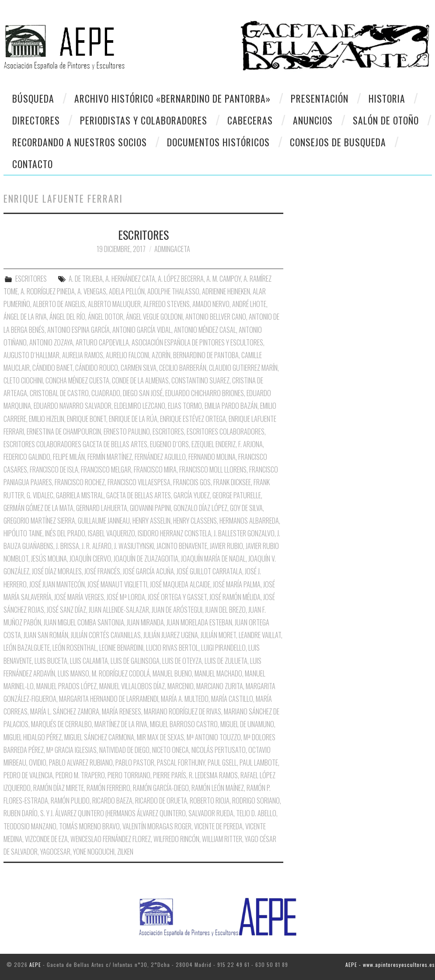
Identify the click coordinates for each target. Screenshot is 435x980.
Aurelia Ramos (83, 355)
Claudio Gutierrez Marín (243, 368)
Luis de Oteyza (182, 661)
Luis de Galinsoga (135, 661)
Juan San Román (46, 635)
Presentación (320, 98)
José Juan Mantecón (57, 584)
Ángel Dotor (106, 317)
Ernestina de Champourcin (64, 431)
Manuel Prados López (66, 686)
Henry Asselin (151, 521)
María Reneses (122, 711)
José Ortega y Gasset (177, 597)
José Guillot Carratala (209, 571)
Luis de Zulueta (226, 661)
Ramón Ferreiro (108, 788)
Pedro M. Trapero (80, 775)
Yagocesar (55, 852)
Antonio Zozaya (51, 342)
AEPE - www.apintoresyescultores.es (390, 964)
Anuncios (313, 120)
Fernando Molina (212, 457)
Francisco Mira (155, 469)
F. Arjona (251, 444)
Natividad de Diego (124, 750)
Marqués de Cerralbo (61, 724)
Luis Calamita (89, 661)
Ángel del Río (67, 317)
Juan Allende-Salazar (119, 610)
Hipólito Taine (23, 533)
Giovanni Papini (150, 508)
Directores (36, 120)
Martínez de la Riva (121, 724)
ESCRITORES (143, 235)
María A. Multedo (185, 699)
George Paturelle (237, 495)
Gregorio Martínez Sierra (39, 521)
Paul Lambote (259, 763)
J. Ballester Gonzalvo (244, 533)
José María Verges (79, 597)
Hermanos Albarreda (249, 521)
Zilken (125, 852)
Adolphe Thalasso (173, 291)
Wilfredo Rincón (176, 839)
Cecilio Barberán (183, 368)
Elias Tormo (185, 406)
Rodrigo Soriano (256, 801)
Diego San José (143, 393)
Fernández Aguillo (160, 457)
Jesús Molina (49, 559)
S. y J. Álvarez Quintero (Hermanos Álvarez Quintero (113, 813)
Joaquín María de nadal (213, 559)
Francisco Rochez (80, 482)
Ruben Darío (21, 813)
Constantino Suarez (200, 380)
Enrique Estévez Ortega (193, 419)
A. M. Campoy (224, 279)
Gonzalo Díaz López (200, 508)
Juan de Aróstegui (177, 610)
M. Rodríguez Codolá (121, 673)
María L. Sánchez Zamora (65, 711)
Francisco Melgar (106, 469)
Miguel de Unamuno (247, 724)
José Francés (102, 571)
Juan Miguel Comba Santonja (84, 622)
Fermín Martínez (110, 457)
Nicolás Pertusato (219, 750)
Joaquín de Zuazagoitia (146, 559)
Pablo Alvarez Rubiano (81, 763)
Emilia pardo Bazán (231, 406)
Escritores (168, 431)
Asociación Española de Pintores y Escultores (197, 342)
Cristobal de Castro (59, 393)
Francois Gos (192, 482)
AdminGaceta (172, 249)
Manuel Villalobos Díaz (132, 686)
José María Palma (237, 584)
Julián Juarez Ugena (171, 635)
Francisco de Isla (54, 469)
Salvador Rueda (211, 813)
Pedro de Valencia (28, 775)
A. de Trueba (86, 279)
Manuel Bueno (172, 673)
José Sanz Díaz (66, 610)
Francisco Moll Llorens (213, 469)
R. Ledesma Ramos (213, 775)
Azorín (161, 355)
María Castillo (232, 699)
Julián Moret (218, 635)
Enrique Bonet (87, 419)
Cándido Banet (52, 368)
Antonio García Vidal (142, 330)
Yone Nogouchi (94, 852)
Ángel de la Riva (25, 317)
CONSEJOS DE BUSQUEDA (338, 142)
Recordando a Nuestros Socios (80, 142)
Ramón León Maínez (218, 788)
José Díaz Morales (57, 571)
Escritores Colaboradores (226, 431)
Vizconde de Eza (46, 839)
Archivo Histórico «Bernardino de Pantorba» (172, 98)
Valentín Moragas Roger (157, 826)
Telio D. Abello (256, 813)
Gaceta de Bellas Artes (139, 495)
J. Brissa (68, 546)
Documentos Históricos (218, 142)
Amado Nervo (211, 304)
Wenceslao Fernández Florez (111, 839)
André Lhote (249, 304)
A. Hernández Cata (130, 279)
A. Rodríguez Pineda (48, 291)
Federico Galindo (27, 457)
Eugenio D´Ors (169, 444)
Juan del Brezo (225, 610)
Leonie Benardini (121, 648)
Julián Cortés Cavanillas (106, 635)
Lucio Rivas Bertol (172, 648)
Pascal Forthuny (181, 763)
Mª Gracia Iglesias (71, 750)
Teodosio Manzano (30, 826)
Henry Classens (195, 521)
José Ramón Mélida (235, 597)
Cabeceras (250, 120)
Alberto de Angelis (59, 304)
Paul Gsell (222, 763)
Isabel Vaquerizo (111, 533)
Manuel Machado (218, 673)
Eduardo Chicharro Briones (205, 393)
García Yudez (192, 495)
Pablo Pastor (135, 763)
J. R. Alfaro (97, 546)
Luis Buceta (51, 661)
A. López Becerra (181, 279)
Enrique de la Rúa (133, 419)
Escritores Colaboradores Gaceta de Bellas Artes (75, 444)
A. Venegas (92, 291)
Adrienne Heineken (226, 291)
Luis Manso (73, 673)
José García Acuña (148, 571)
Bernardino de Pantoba (206, 355)
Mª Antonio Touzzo (214, 737)
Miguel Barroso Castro (184, 724)
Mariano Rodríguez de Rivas (183, 711)
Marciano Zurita (220, 686)
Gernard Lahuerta (102, 508)
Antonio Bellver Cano (216, 317)
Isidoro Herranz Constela (174, 533)
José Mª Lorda (126, 597)
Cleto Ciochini (23, 380)
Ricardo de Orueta (161, 801)
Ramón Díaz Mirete (59, 788)
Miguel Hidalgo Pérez (33, 737)
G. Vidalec (40, 495)
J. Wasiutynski (134, 546)
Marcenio (181, 686)
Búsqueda (33, 98)
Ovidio (38, 763)
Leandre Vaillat (260, 635)
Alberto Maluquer (114, 304)
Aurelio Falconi (127, 355)
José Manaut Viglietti (117, 584)
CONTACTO (33, 164)
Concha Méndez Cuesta (77, 380)
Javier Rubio (226, 546)
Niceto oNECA (171, 750)
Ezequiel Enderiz (214, 444)
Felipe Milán (69, 457)
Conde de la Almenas (140, 380)
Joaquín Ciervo (90, 559)
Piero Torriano (129, 775)
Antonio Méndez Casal (205, 330)
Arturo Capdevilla (102, 342)
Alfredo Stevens (167, 304)
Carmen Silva (139, 368)
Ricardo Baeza (112, 801)
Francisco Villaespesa (139, 482)
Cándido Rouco (97, 368)
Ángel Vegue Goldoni (154, 317)
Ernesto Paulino (127, 431)
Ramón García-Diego (161, 788)
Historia (387, 98)
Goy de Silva (246, 508)
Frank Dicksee (232, 482)
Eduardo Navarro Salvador (73, 406)
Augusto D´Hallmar (31, 355)
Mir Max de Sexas (160, 737)
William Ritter (222, 839)
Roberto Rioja (210, 801)
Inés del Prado (65, 533)
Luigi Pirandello (223, 648)
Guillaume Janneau (104, 521)
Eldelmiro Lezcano (140, 406)
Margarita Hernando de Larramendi (109, 699)
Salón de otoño (386, 120)
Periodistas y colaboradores (144, 120)
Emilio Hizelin (47, 419)
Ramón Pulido (70, 801)
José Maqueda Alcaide (180, 584)
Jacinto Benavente (182, 546)
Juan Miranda (145, 622)
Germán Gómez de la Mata (38, 508)
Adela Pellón (127, 291)
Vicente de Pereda (218, 826)
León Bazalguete (27, 648)
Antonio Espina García (78, 330)
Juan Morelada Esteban (199, 622)
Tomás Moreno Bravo (89, 826)
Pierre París (170, 775)
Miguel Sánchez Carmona (99, 737)
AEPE (35, 964)
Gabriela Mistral (80, 495)
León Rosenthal (75, 648)
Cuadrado (106, 393)
